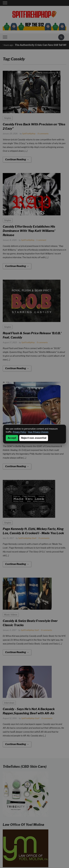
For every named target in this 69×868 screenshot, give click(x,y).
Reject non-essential (34, 438)
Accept (12, 438)
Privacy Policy (19, 432)
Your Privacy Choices (38, 432)
